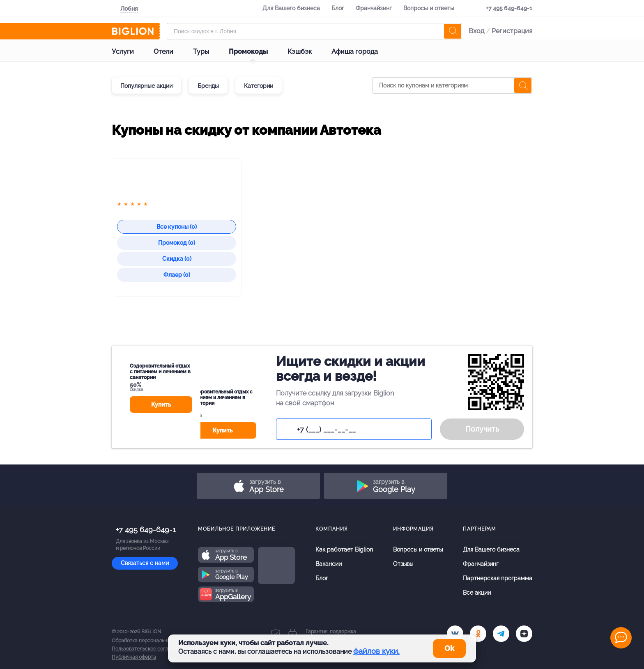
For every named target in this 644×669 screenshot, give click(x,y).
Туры (208, 52)
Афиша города (361, 52)
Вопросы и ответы (429, 8)
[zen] (524, 634)
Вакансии (329, 564)
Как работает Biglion (344, 549)
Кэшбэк (306, 52)
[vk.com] (455, 634)
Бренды (208, 86)
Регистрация (512, 31)
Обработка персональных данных (152, 641)
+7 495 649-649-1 (509, 8)
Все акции (477, 593)
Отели (170, 52)
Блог (338, 8)
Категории (259, 86)
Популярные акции (146, 86)
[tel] (501, 634)
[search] (453, 31)
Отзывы (403, 564)
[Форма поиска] (314, 31)
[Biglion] (136, 31)
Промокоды (255, 52)
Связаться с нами (145, 563)
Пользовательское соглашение (149, 649)
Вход (476, 31)
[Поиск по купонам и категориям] (452, 85)
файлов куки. (376, 651)
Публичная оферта (134, 657)
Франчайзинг (374, 8)
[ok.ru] (478, 634)
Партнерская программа (498, 578)
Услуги (129, 52)
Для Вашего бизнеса (291, 8)
